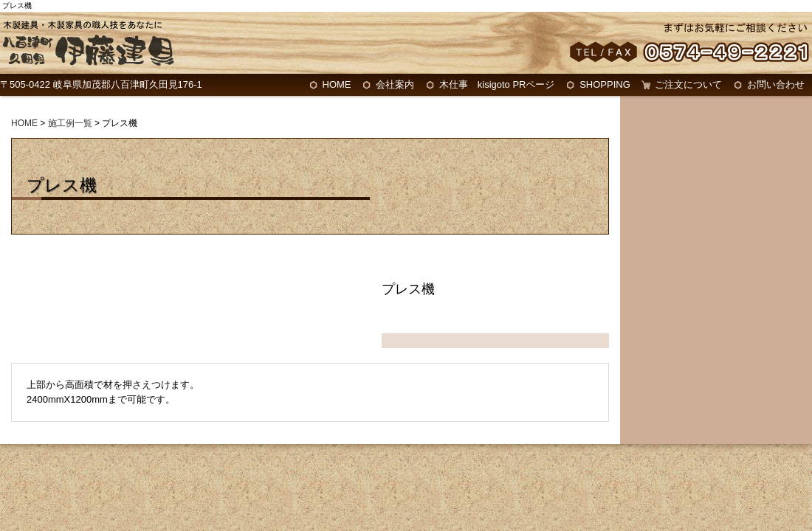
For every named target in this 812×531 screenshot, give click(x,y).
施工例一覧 (70, 123)
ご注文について (688, 84)
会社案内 (395, 84)
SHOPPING (605, 84)
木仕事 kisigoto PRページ (497, 84)
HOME (337, 84)
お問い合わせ (776, 84)
